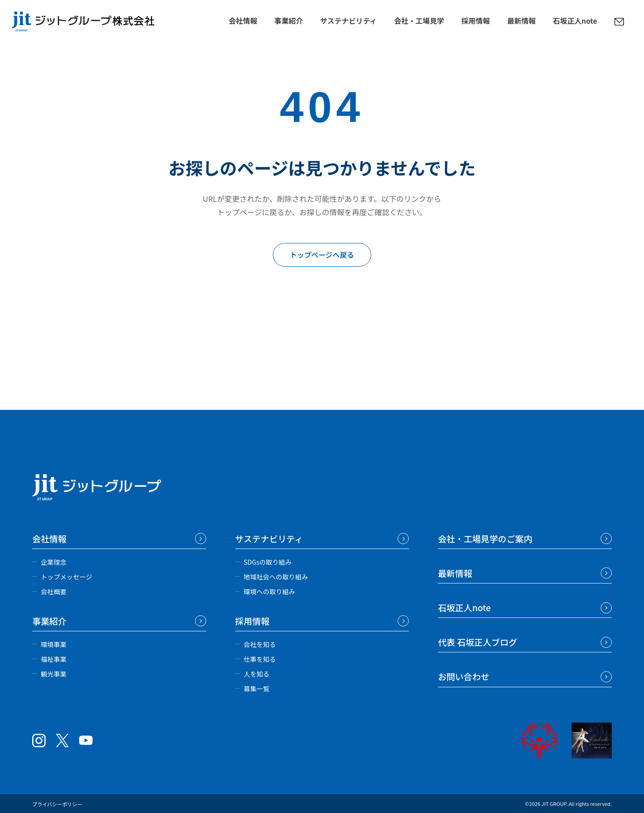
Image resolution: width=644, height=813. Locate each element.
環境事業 (54, 644)
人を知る (257, 674)
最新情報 (521, 20)
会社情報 (243, 20)
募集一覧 (257, 688)
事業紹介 (289, 20)
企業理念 (54, 562)
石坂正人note (575, 20)
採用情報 (475, 20)
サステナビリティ (349, 20)
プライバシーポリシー (57, 804)
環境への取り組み (269, 591)
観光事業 (54, 674)
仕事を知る (260, 659)
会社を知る (260, 644)
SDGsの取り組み (268, 562)
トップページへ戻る (322, 255)
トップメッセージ (66, 577)
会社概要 (54, 591)
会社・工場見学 (419, 20)
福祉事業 (54, 659)
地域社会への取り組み (276, 577)
